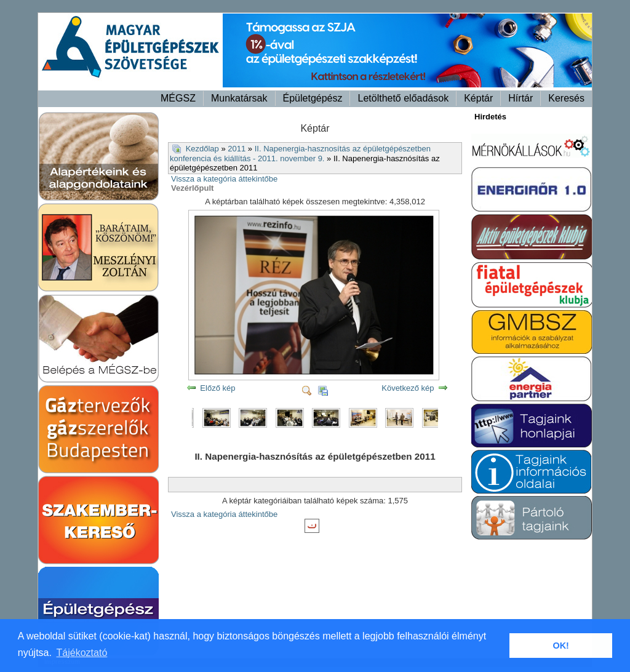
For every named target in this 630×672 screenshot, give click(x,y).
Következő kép (408, 388)
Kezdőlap (202, 149)
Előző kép (217, 388)
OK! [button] (560, 646)
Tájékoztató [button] (82, 653)
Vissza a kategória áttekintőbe (224, 179)
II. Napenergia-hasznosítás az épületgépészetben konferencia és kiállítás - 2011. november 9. (300, 154)
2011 (237, 149)
